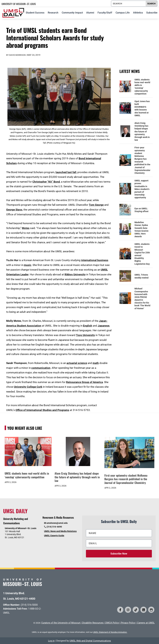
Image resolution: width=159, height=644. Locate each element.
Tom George (96, 205)
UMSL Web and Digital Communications (90, 641)
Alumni (90, 13)
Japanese (104, 326)
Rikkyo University (75, 274)
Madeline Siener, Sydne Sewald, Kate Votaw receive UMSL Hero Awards (141, 229)
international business (95, 260)
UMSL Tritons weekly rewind (141, 276)
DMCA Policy (112, 623)
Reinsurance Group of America (84, 382)
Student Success (35, 13)
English (88, 326)
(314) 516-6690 (54, 527)
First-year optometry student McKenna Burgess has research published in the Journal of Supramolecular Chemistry (142, 160)
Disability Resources (93, 623)
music (28, 265)
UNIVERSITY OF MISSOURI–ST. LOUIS (19, 4)
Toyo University (85, 335)
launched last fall (66, 172)
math (96, 363)
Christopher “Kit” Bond (46, 182)
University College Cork (28, 387)
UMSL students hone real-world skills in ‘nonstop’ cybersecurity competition (142, 87)
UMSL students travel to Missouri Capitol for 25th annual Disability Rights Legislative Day (142, 254)
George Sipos (14, 210)
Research (53, 13)
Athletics (138, 13)
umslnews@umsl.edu (57, 523)
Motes (26, 228)
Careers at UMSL (146, 623)
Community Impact (72, 13)
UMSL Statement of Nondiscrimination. (110, 632)
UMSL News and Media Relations (60, 531)
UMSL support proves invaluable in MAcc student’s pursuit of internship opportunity (142, 189)
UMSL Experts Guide (54, 536)
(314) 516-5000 (29, 605)
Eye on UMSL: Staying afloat (141, 210)
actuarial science (77, 363)
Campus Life (123, 13)
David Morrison (17, 55)
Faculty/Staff (105, 13)
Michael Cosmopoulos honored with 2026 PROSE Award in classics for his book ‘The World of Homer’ (142, 298)
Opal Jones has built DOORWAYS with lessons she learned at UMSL (142, 108)
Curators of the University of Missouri (61, 623)
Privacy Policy (128, 623)
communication (41, 368)
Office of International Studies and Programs (42, 410)
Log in (51, 641)
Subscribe (152, 13)
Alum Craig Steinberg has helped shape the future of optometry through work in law (142, 131)
